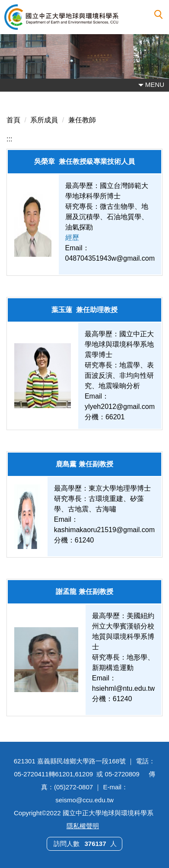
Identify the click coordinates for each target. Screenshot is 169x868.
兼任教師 (82, 120)
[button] (159, 15)
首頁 (13, 120)
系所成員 (44, 120)
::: (9, 139)
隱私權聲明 (83, 826)
